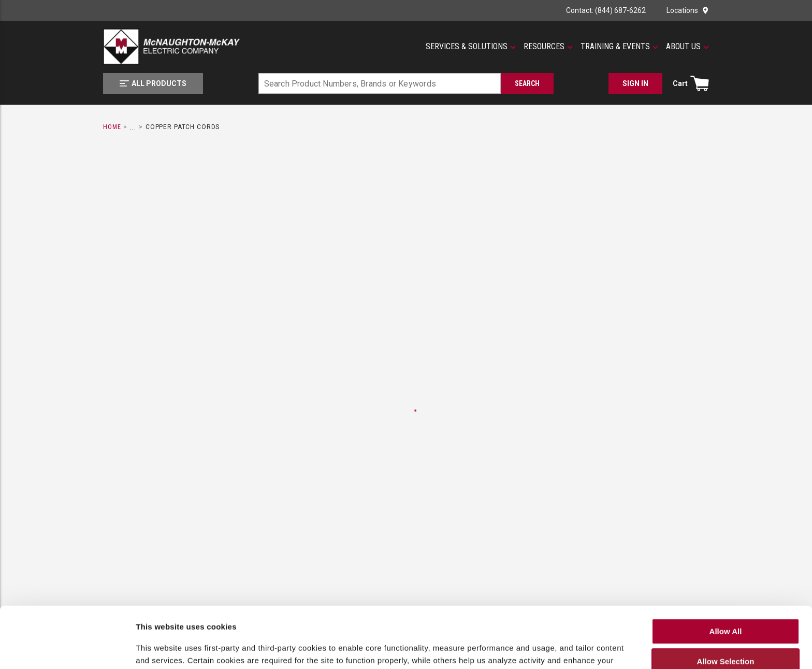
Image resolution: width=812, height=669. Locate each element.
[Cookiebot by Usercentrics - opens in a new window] (67, 653)
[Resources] (548, 47)
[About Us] (687, 47)
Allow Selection (726, 601)
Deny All (725, 631)
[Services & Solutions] (471, 47)
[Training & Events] (619, 47)
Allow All (726, 570)
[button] (471, 47)
